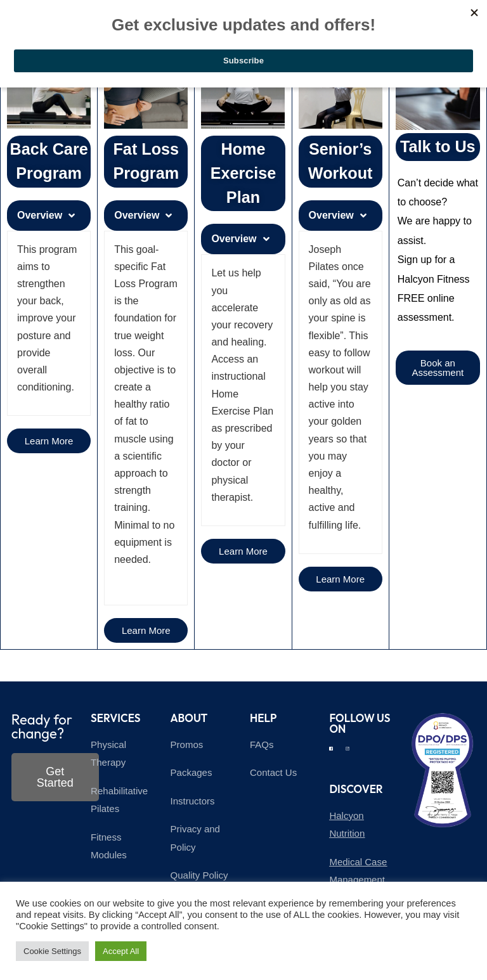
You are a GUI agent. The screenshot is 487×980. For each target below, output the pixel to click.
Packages (192, 772)
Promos (187, 745)
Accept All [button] (121, 951)
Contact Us (273, 772)
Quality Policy (199, 875)
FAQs (262, 745)
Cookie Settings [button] (52, 951)
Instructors (193, 801)
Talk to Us (438, 146)
